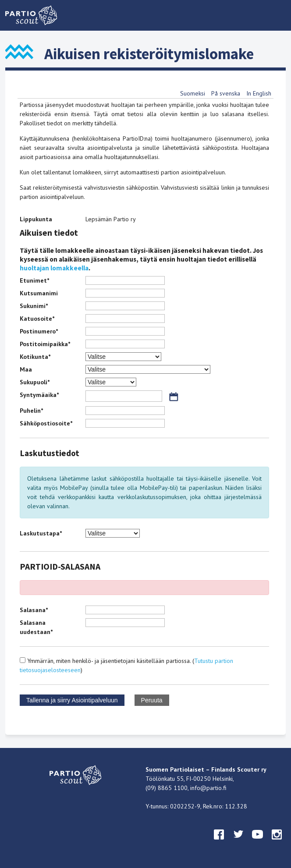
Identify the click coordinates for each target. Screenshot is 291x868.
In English (259, 93)
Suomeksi (193, 93)
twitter (238, 843)
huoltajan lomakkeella (54, 268)
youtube (258, 843)
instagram (277, 843)
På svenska (226, 93)
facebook (219, 843)
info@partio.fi (208, 788)
